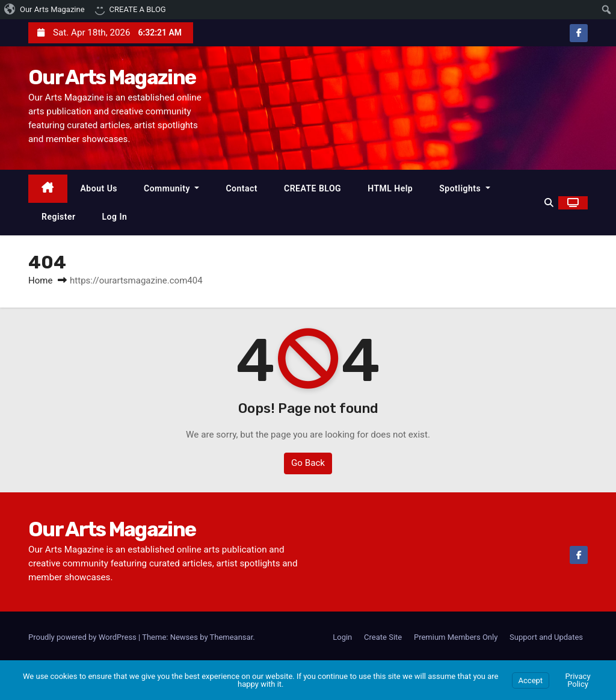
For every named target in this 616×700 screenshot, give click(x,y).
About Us (99, 188)
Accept (531, 680)
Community (171, 188)
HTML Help (390, 188)
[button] (549, 203)
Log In (115, 217)
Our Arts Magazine (112, 77)
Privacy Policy (578, 680)
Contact (242, 188)
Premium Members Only (456, 637)
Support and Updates (546, 637)
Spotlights (465, 188)
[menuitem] (45, 10)
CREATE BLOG (313, 188)
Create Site (383, 637)
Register (59, 217)
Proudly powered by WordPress (83, 637)
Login (342, 637)
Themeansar (232, 637)
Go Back (308, 463)
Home (40, 281)
